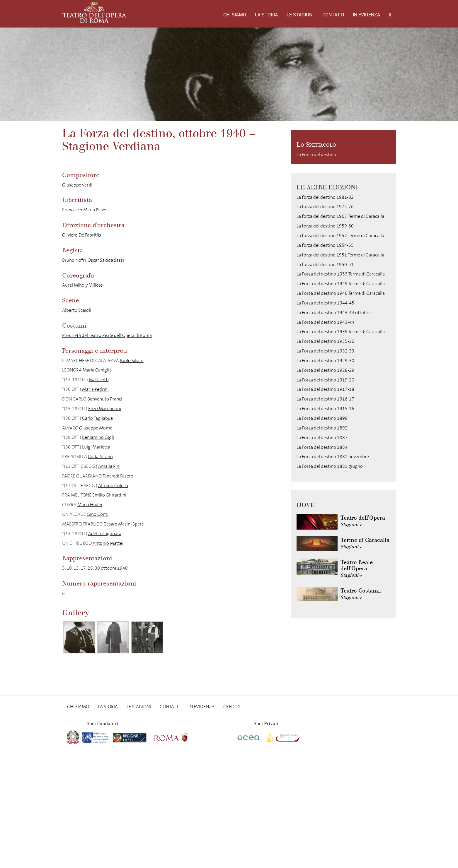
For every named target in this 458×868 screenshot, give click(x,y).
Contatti (333, 15)
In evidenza (366, 15)
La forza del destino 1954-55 (325, 245)
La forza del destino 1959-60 (325, 226)
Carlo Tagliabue (97, 418)
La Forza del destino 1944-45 (325, 303)
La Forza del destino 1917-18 (325, 389)
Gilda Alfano (100, 457)
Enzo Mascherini (105, 409)
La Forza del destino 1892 (322, 428)
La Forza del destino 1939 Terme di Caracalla (341, 332)
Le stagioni (300, 15)
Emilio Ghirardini (109, 495)
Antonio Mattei (108, 543)
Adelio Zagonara (105, 534)
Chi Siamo (235, 15)
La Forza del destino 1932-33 (325, 351)
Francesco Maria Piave (84, 210)
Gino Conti (98, 514)
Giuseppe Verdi (77, 185)
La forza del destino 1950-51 (325, 264)
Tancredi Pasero (118, 476)
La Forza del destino (316, 154)
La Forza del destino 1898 (322, 418)
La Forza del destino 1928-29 (325, 370)
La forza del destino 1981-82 (325, 197)
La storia (266, 15)
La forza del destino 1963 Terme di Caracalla (340, 216)
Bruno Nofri (74, 260)
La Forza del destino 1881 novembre (333, 457)
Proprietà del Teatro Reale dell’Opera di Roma (107, 335)
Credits (232, 707)
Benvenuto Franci (105, 399)
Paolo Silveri (132, 361)
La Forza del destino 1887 (322, 438)
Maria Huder (90, 505)
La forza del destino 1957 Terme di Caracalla (340, 236)
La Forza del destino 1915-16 (325, 409)
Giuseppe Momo (96, 428)
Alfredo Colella (113, 486)
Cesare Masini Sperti (124, 524)
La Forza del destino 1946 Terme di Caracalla (341, 293)
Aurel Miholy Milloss (82, 285)
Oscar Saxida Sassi (106, 260)
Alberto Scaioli (77, 310)
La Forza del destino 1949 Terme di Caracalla (341, 284)
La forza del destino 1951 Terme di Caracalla (340, 255)
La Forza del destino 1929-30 (325, 361)
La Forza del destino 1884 (322, 447)
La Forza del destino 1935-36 (325, 341)
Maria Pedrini (95, 389)
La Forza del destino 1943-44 (325, 322)
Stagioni (351, 524)
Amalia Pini (109, 466)
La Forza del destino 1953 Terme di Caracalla (341, 274)
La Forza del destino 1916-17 (325, 399)
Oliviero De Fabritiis (82, 235)
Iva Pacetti (99, 380)
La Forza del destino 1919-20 (325, 380)
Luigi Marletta (96, 447)
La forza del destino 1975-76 (325, 207)
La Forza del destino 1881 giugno (330, 466)
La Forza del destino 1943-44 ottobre (334, 313)
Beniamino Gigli (98, 437)
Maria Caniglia (97, 370)
